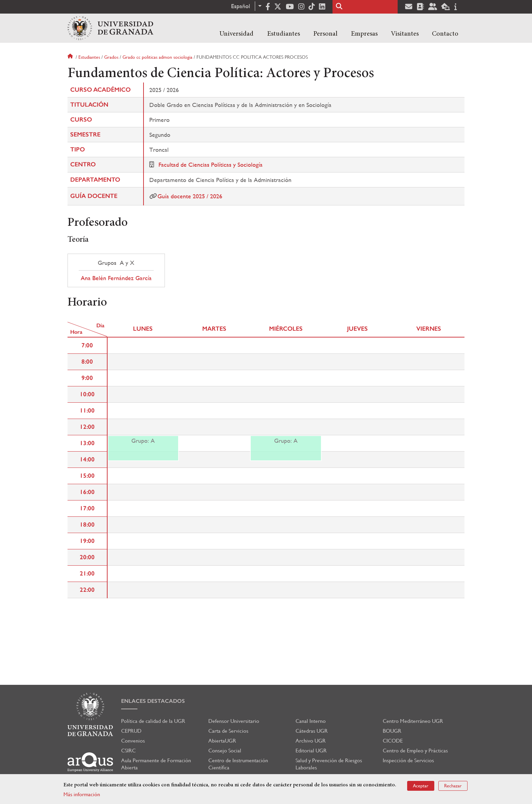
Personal (325, 34)
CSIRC (128, 751)
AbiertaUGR (222, 741)
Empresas (364, 34)
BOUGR (392, 731)
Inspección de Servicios (408, 760)
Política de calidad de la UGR (153, 721)
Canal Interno (311, 721)
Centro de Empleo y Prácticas (415, 751)
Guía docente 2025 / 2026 (190, 196)
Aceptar (421, 786)
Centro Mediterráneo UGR (413, 721)
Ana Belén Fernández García (116, 278)
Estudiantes (283, 34)
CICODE (393, 741)
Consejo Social (225, 751)
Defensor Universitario (234, 721)
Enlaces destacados (153, 701)
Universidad (236, 34)
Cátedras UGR (312, 731)
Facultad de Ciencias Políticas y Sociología (211, 165)
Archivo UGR (311, 741)
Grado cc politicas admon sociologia (157, 57)
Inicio (71, 57)
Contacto (445, 34)
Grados (111, 57)
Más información (82, 794)
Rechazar (453, 786)
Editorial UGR (311, 751)
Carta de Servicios (228, 731)
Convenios (133, 741)
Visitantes (405, 34)
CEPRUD (131, 731)
